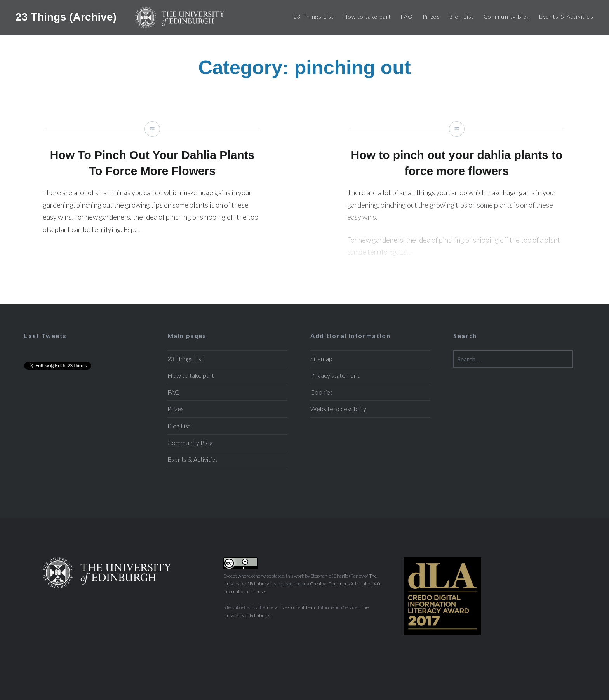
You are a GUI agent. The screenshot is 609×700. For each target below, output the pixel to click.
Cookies (322, 392)
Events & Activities (566, 17)
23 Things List (314, 17)
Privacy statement (335, 375)
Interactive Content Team (291, 607)
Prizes (431, 17)
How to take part (367, 17)
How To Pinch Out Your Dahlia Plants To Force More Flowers (152, 203)
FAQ (407, 17)
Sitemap (321, 359)
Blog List (462, 17)
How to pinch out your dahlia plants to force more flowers (457, 203)
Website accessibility (338, 409)
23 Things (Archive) (68, 17)
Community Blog (507, 17)
